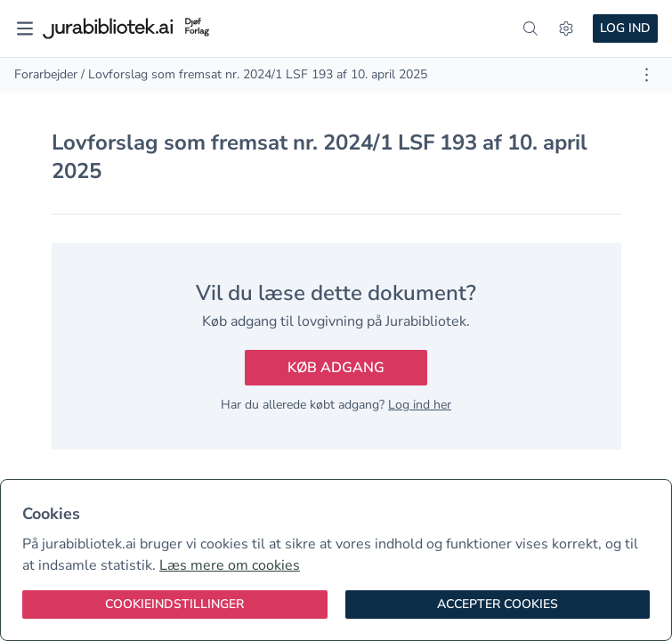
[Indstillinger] (566, 28)
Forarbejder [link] (46, 74)
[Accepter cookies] (498, 604)
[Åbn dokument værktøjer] (647, 75)
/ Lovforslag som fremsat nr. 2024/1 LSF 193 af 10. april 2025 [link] (254, 74)
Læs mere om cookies (230, 565)
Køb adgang (336, 368)
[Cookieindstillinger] (175, 604)
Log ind (625, 28)
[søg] (530, 28)
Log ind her (420, 405)
